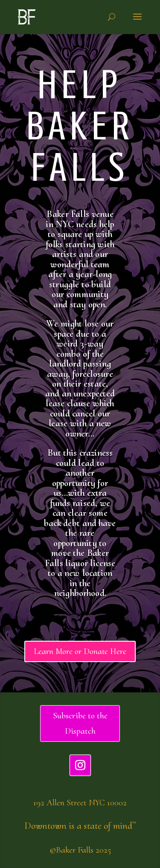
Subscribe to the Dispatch (80, 723)
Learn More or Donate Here (80, 651)
